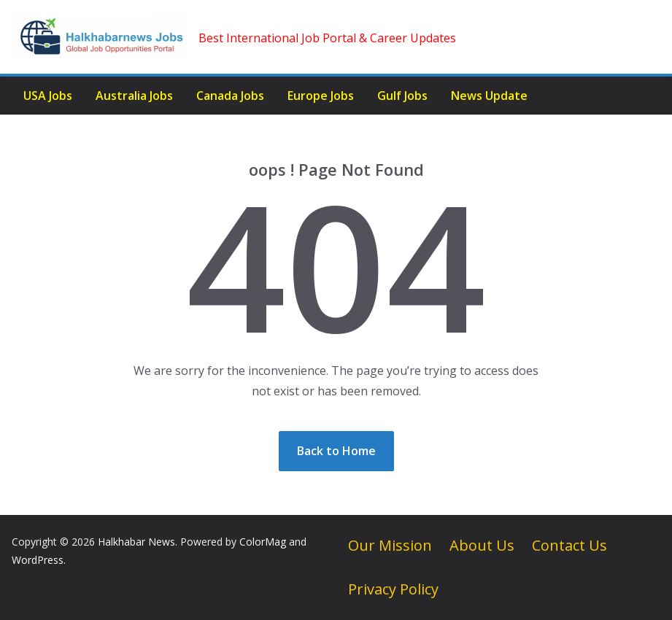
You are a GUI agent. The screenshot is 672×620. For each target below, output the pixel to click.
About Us (482, 545)
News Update (489, 96)
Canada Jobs (230, 96)
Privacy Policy (393, 589)
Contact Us (569, 545)
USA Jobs (48, 96)
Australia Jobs (134, 96)
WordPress (38, 560)
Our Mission (390, 545)
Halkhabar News (136, 542)
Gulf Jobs (402, 96)
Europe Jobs (321, 96)
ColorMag (263, 542)
